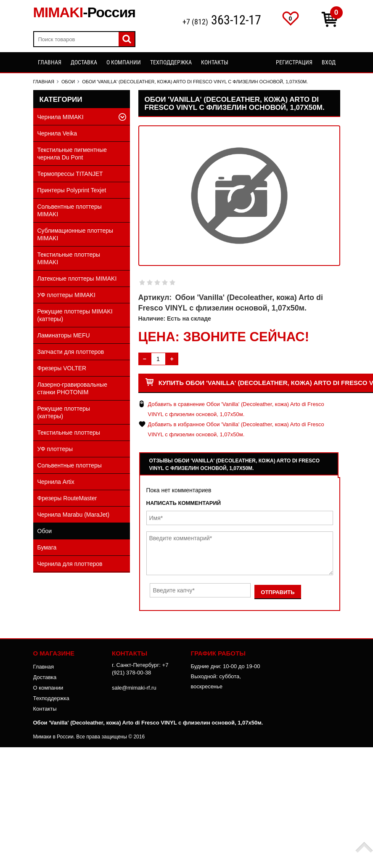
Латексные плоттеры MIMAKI (77, 279)
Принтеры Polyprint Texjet (72, 190)
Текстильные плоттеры (69, 433)
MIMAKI (85, 12)
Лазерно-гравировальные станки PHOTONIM (72, 388)
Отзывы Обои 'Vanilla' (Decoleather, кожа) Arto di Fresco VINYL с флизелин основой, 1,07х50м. (235, 465)
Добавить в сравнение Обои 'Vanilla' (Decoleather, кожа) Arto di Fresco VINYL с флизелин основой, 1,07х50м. (236, 409)
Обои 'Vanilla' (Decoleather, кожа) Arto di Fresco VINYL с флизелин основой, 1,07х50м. (148, 723)
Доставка (84, 62)
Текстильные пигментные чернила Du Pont (72, 154)
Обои (45, 531)
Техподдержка (171, 62)
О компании (124, 62)
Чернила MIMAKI (61, 117)
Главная (50, 62)
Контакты (215, 62)
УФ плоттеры (55, 449)
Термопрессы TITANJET (70, 174)
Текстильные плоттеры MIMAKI (69, 258)
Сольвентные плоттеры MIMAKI (70, 210)
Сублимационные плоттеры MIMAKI (75, 234)
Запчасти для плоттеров (71, 352)
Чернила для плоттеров (70, 564)
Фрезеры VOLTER (62, 368)
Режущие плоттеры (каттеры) (64, 412)
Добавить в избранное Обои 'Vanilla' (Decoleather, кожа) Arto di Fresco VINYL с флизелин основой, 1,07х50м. (236, 429)
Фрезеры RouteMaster (67, 498)
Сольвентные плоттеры (70, 465)
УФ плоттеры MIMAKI (66, 295)
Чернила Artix (56, 482)
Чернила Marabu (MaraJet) (74, 515)
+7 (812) (222, 21)
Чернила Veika (57, 133)
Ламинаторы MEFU (64, 335)
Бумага (47, 547)
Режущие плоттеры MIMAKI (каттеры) (75, 315)
